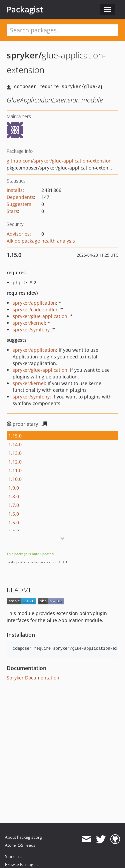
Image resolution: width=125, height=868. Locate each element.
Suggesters (19, 204)
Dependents (20, 197)
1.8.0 (14, 496)
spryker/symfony (31, 330)
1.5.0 (14, 522)
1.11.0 (15, 470)
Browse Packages (21, 864)
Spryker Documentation (33, 678)
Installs (15, 190)
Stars (12, 211)
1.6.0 (14, 514)
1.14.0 (15, 444)
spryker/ (24, 55)
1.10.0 (15, 479)
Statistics (13, 856)
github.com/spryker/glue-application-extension (59, 161)
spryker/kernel (29, 323)
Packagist (25, 9)
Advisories (18, 234)
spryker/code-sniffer (35, 310)
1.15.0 (15, 436)
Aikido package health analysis (41, 241)
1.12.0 (15, 462)
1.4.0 (14, 531)
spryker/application (34, 303)
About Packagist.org (23, 837)
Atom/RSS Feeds (20, 845)
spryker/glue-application (40, 316)
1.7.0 (14, 505)
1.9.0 (14, 488)
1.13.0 (15, 453)
